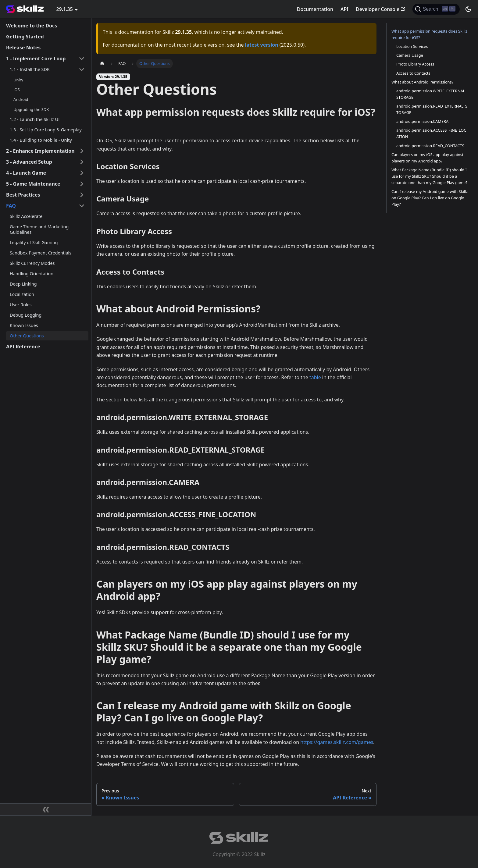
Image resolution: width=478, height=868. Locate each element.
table (315, 377)
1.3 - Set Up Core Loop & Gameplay (46, 130)
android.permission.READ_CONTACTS (430, 146)
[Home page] (102, 64)
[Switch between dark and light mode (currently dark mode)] (468, 9)
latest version (262, 45)
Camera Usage (410, 55)
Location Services (412, 46)
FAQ (11, 206)
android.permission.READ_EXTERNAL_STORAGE (432, 109)
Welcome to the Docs (32, 26)
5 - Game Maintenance (33, 184)
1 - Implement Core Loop (36, 59)
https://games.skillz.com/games (337, 742)
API (344, 9)
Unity (18, 80)
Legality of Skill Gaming (34, 242)
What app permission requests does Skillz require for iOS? (429, 34)
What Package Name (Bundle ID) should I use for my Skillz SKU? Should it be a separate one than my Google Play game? (429, 176)
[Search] (436, 9)
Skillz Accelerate (26, 216)
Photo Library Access (415, 64)
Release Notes (23, 48)
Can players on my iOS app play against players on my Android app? (427, 158)
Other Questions (27, 336)
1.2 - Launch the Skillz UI (35, 119)
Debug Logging (26, 315)
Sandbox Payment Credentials (41, 253)
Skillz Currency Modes (32, 263)
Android (21, 99)
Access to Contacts (413, 73)
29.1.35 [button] (64, 9)
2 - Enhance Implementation (40, 151)
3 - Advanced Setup (29, 162)
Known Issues (24, 325)
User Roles (21, 305)
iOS (17, 90)
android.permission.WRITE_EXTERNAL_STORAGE (432, 94)
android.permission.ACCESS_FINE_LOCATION (431, 133)
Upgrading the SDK (31, 109)
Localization (22, 294)
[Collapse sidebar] (46, 809)
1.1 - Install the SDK (30, 69)
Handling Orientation (32, 274)
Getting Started (25, 37)
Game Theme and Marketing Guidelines (39, 229)
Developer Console (380, 9)
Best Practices (23, 195)
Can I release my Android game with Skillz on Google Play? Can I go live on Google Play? (430, 198)
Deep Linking (23, 284)
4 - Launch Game (26, 173)
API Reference (23, 347)
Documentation (315, 9)
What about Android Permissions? (422, 82)
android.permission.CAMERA (422, 121)
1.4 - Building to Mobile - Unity (41, 140)
